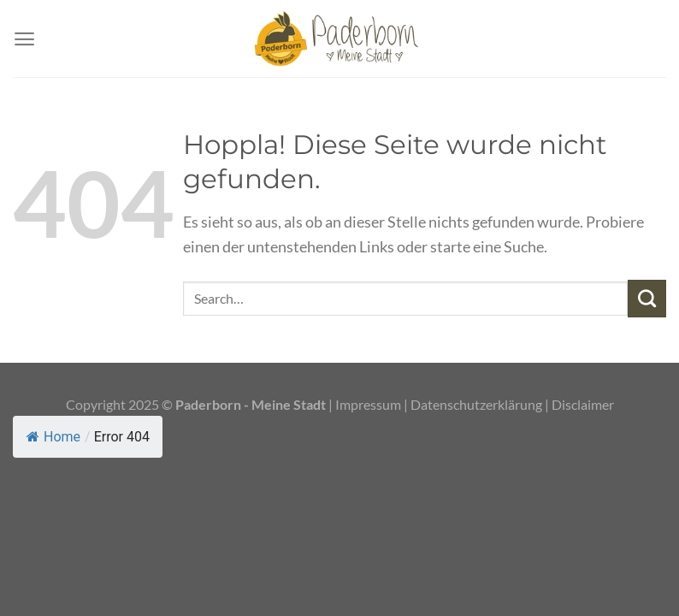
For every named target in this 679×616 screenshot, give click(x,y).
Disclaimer (583, 404)
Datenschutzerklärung (476, 404)
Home (53, 437)
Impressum (369, 404)
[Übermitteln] (647, 299)
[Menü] (24, 39)
